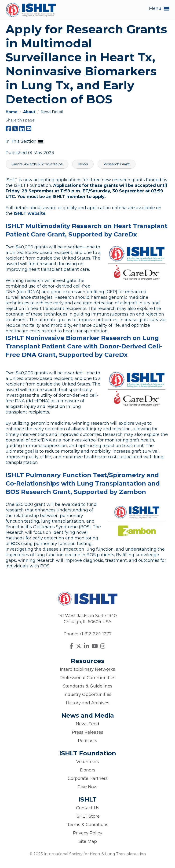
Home (12, 112)
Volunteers (88, 762)
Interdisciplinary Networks (87, 669)
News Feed (87, 724)
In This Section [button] (24, 142)
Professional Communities (87, 678)
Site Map (88, 841)
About (30, 112)
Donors (88, 770)
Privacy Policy (88, 833)
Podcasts (87, 741)
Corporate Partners (88, 778)
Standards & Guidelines (88, 686)
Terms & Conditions (88, 825)
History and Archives (88, 703)
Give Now (87, 787)
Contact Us (88, 808)
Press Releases (87, 732)
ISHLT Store (88, 816)
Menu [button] (159, 9)
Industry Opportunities (87, 694)
